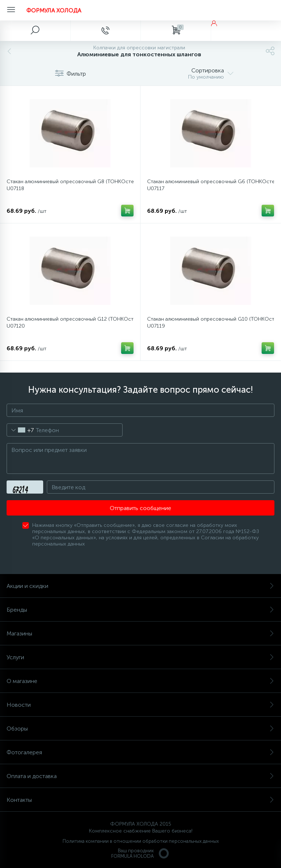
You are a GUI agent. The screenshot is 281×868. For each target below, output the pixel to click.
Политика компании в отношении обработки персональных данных (141, 841)
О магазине (140, 681)
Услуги (140, 657)
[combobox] (20, 430)
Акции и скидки (140, 586)
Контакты (140, 800)
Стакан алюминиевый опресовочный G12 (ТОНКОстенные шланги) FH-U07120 (70, 322)
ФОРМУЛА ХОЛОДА (54, 10)
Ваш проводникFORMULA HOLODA (140, 853)
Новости (140, 705)
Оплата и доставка (140, 776)
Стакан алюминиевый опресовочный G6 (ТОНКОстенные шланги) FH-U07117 (211, 185)
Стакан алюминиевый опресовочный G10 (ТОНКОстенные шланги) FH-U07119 (211, 322)
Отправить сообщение (140, 508)
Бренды (140, 610)
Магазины (140, 633)
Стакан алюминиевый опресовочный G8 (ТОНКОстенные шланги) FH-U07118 (70, 185)
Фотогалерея (140, 752)
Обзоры (140, 729)
